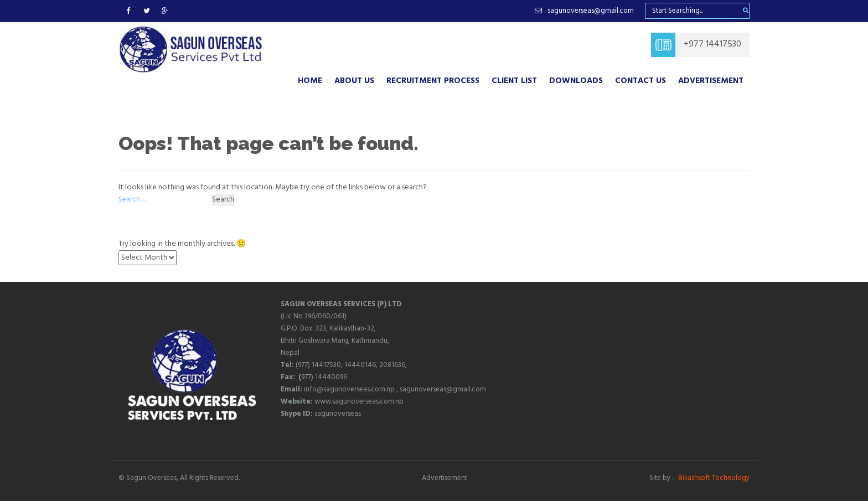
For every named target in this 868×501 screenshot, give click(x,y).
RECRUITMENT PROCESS (433, 81)
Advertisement (711, 81)
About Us (354, 81)
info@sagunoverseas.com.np (349, 389)
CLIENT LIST (514, 81)
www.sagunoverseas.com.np (359, 402)
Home (310, 81)
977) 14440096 (324, 377)
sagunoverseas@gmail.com (443, 389)
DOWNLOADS (576, 81)
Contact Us (640, 81)
